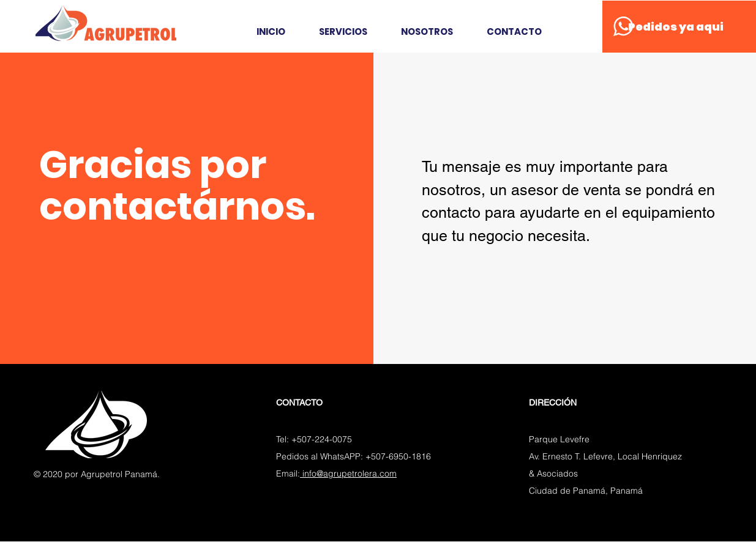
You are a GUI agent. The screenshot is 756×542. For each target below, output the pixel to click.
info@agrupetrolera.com (348, 473)
